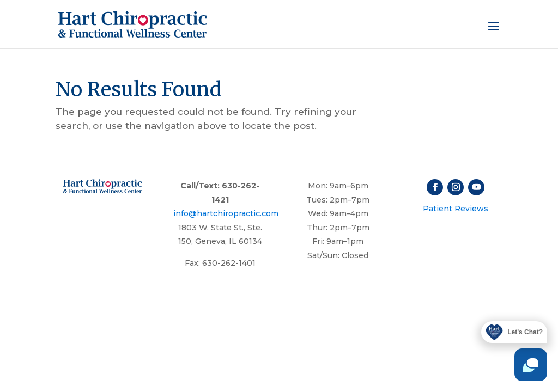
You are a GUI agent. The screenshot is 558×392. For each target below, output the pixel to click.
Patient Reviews (456, 209)
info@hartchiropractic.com (226, 213)
